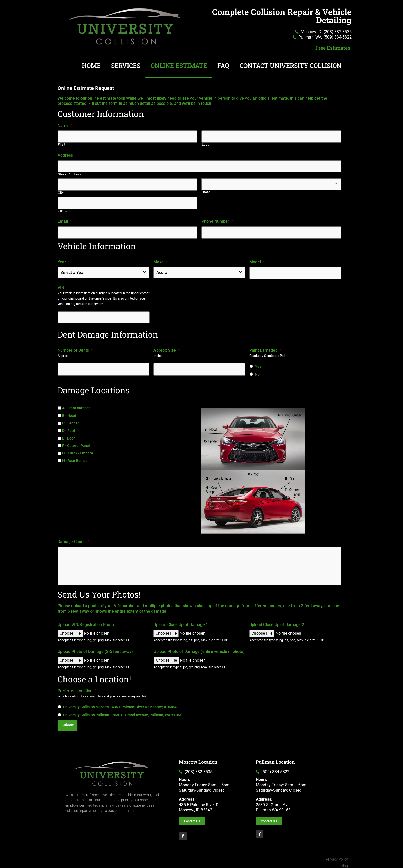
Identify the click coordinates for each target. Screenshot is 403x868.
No (257, 371)
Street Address (70, 174)
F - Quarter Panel (76, 443)
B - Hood (69, 412)
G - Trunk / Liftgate (78, 450)
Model (257, 260)
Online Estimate (179, 66)
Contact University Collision (291, 66)
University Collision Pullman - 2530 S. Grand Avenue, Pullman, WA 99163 (122, 714)
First (61, 144)
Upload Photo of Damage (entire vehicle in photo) (199, 651)
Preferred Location (77, 690)
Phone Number (217, 220)
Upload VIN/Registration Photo (86, 624)
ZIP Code (65, 209)
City (61, 191)
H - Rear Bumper (76, 458)
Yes (258, 363)
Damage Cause (74, 539)
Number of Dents (75, 347)
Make (161, 260)
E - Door (68, 435)
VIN (61, 285)
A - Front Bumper (76, 405)
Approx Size (167, 347)
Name (65, 125)
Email (65, 220)
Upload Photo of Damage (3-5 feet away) (95, 651)
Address (65, 155)
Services (126, 66)
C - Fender (71, 420)
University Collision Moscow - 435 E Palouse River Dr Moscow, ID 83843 (121, 706)
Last (205, 144)
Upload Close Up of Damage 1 (181, 624)
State (206, 191)
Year (64, 260)
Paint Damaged (265, 347)
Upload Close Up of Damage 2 (277, 624)
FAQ (223, 66)
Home (91, 66)
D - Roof (69, 427)
